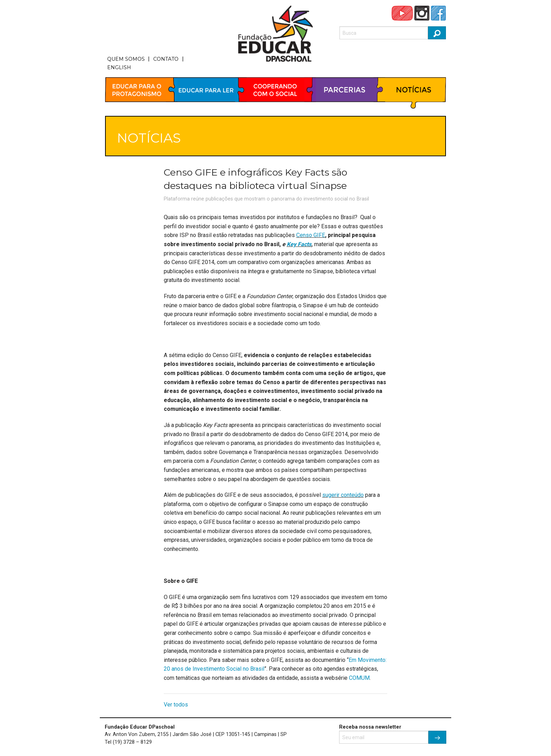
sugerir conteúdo (343, 495)
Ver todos (176, 705)
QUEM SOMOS (126, 59)
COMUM (359, 678)
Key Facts (299, 244)
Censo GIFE (311, 235)
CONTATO (166, 59)
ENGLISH (119, 67)
